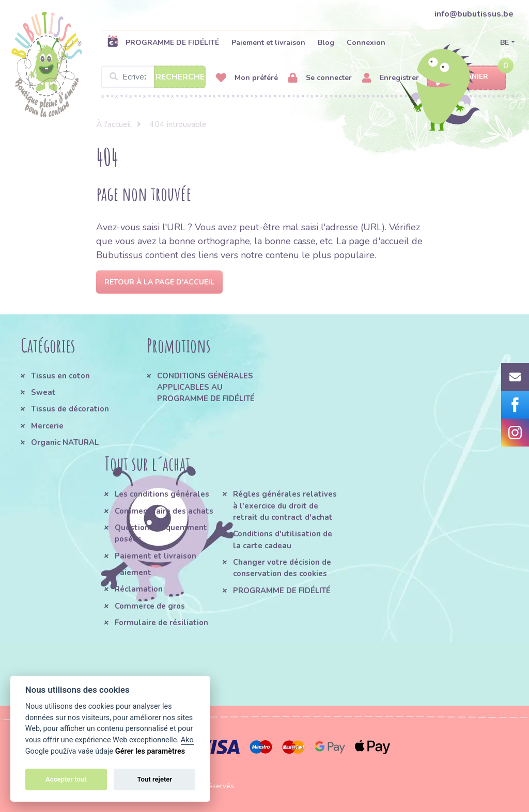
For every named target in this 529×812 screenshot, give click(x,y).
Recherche (180, 77)
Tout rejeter (154, 779)
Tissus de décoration (70, 409)
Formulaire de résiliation (161, 623)
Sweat (43, 392)
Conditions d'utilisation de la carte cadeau (283, 539)
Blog (326, 43)
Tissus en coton (60, 376)
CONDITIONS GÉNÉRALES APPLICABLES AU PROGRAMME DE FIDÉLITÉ (206, 387)
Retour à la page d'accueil (159, 282)
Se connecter (320, 78)
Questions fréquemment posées (161, 533)
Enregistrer (391, 78)
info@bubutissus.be (474, 14)
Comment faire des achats (164, 511)
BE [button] (504, 43)
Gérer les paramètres (150, 751)
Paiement (133, 572)
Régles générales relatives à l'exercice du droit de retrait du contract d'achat (285, 506)
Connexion (366, 43)
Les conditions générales (162, 494)
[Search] (153, 77)
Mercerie (47, 426)
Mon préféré (247, 78)
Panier (466, 77)
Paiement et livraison (268, 43)
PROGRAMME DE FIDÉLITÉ (163, 42)
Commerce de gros (150, 606)
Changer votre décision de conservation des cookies (282, 568)
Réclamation (139, 589)
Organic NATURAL (65, 442)
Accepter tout (66, 779)
